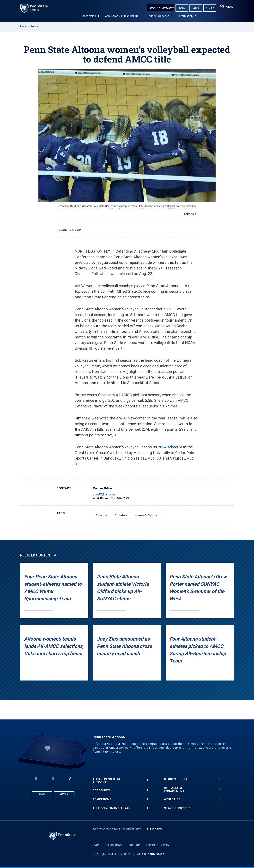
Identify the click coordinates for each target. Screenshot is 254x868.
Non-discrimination (114, 845)
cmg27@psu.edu (104, 494)
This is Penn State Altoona (107, 781)
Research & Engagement (174, 790)
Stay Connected (177, 808)
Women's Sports (146, 515)
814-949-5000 (154, 829)
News (35, 26)
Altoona (101, 515)
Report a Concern (160, 8)
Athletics (121, 515)
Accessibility (134, 845)
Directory (165, 845)
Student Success (158, 16)
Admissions (102, 799)
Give (182, 8)
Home (24, 26)
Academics (89, 16)
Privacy (96, 845)
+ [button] (148, 780)
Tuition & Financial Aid (111, 808)
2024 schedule (170, 447)
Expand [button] (189, 214)
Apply (210, 8)
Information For (188, 16)
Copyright (151, 845)
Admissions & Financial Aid (122, 16)
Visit (196, 8)
